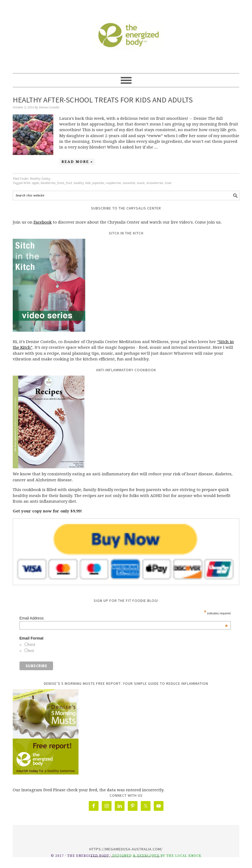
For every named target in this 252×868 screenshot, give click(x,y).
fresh (61, 183)
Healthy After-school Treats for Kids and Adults (103, 100)
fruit (69, 183)
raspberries (113, 183)
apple (35, 183)
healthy (79, 183)
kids (88, 183)
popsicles (98, 183)
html (31, 645)
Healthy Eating (40, 179)
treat (168, 183)
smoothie (129, 183)
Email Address (124, 618)
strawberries (155, 183)
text (31, 651)
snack (141, 183)
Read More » (77, 162)
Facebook (43, 222)
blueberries (48, 183)
